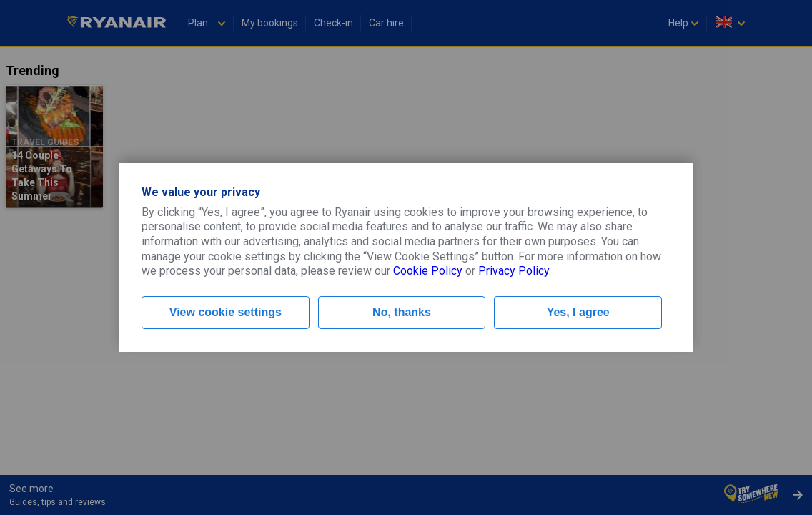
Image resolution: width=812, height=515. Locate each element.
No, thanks (402, 312)
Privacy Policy (514, 271)
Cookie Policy (428, 271)
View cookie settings (226, 312)
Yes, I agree (578, 312)
